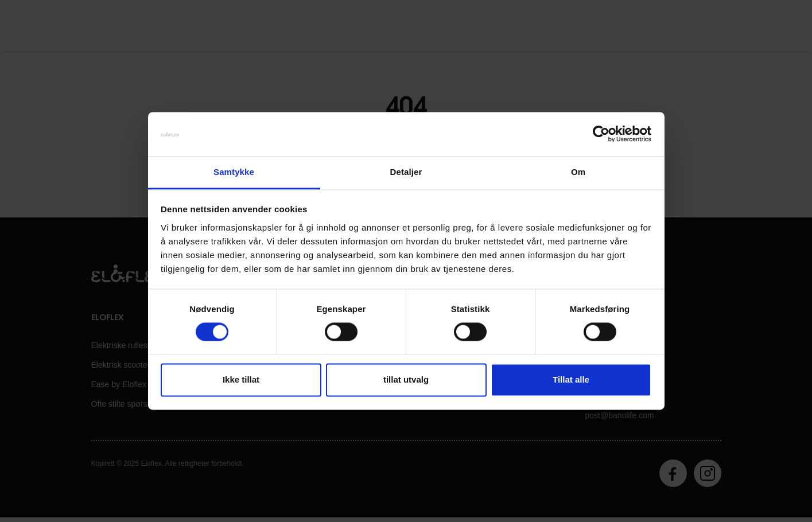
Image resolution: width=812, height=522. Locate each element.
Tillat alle (571, 379)
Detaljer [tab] (406, 172)
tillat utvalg (406, 379)
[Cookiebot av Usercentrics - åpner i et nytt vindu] (601, 134)
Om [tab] (578, 172)
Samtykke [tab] (234, 172)
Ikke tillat (241, 379)
